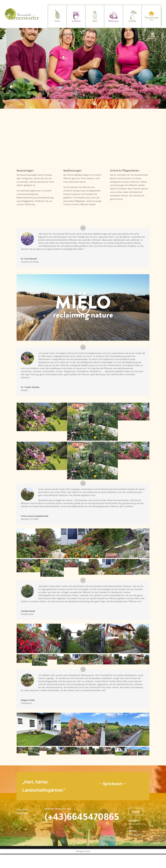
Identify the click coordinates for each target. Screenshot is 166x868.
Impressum (22, 813)
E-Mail (136, 811)
